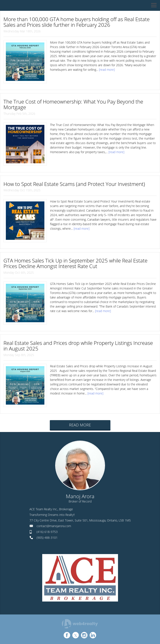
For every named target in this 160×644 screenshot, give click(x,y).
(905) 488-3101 (47, 538)
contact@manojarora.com (54, 526)
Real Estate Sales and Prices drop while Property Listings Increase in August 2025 (78, 346)
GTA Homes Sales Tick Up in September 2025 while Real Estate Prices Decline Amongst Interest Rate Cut (75, 263)
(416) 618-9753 (47, 532)
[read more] (107, 70)
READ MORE (80, 425)
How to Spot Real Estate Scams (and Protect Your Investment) (74, 184)
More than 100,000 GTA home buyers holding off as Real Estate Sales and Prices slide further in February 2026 (77, 22)
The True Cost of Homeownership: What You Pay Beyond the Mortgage (73, 104)
